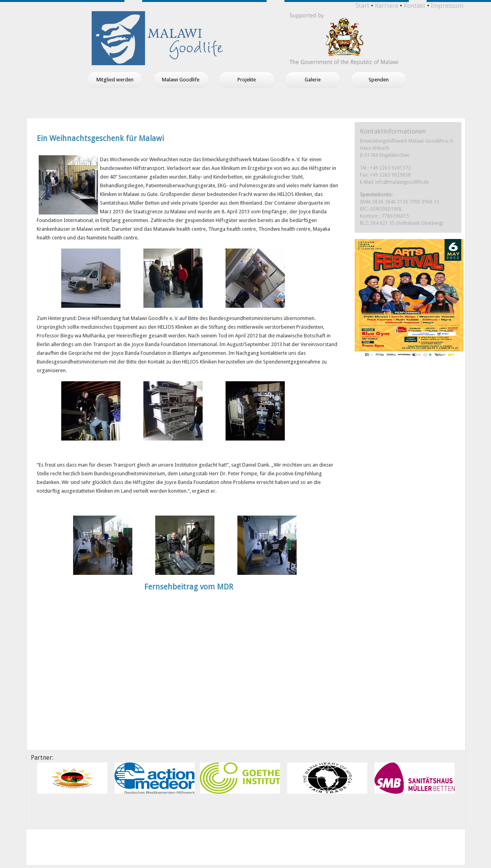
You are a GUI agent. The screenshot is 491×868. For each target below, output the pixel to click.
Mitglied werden (115, 80)
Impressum (447, 6)
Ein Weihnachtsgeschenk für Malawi (100, 138)
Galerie (313, 80)
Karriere (387, 6)
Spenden (379, 80)
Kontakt (415, 6)
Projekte (247, 80)
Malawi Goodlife (181, 80)
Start (362, 6)
